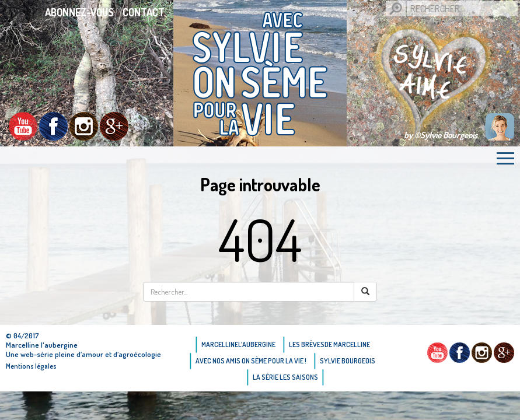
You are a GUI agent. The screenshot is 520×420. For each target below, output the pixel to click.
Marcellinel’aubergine (238, 344)
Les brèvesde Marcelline (329, 344)
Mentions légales (31, 366)
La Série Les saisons (285, 377)
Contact (144, 12)
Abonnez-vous (79, 12)
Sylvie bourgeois (348, 361)
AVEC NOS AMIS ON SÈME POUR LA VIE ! (251, 361)
